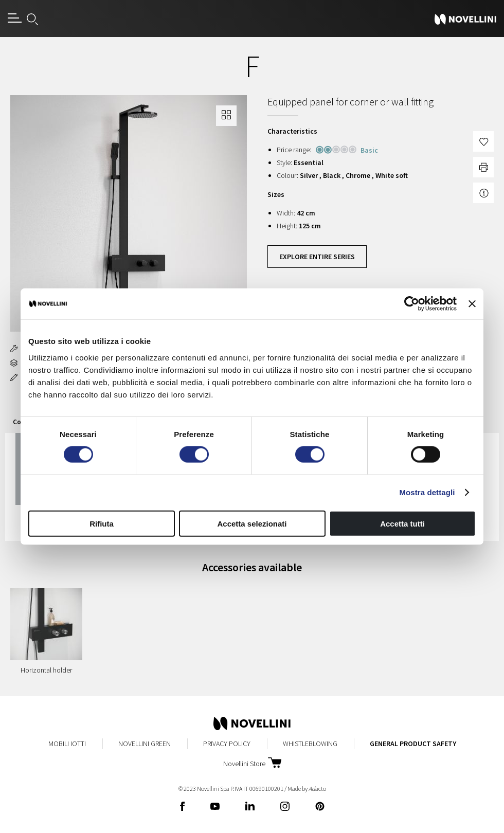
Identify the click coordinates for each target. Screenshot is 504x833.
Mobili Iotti (67, 744)
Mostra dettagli (427, 492)
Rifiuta (102, 523)
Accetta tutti (402, 523)
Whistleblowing (310, 744)
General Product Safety (413, 744)
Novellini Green (145, 744)
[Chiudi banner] (472, 304)
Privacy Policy (227, 744)
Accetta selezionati (252, 523)
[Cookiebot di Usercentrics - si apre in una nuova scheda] (412, 304)
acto (317, 789)
